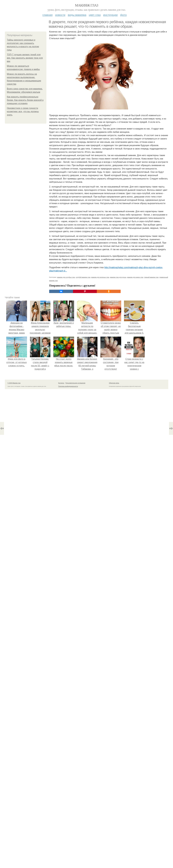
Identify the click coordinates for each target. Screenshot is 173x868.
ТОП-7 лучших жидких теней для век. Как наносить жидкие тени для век (25, 58)
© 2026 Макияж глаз (14, 383)
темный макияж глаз (151, 277)
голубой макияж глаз (83, 277)
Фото (123, 15)
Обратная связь (114, 383)
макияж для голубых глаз (66, 277)
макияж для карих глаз (135, 277)
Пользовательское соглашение (75, 383)
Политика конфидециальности (68, 386)
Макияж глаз (86, 5)
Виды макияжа (77, 15)
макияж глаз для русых (118, 277)
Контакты (61, 383)
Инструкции (110, 15)
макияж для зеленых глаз (100, 277)
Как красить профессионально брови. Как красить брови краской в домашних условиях (25, 100)
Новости (60, 15)
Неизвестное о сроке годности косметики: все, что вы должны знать (23, 111)
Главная (47, 15)
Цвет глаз (95, 15)
